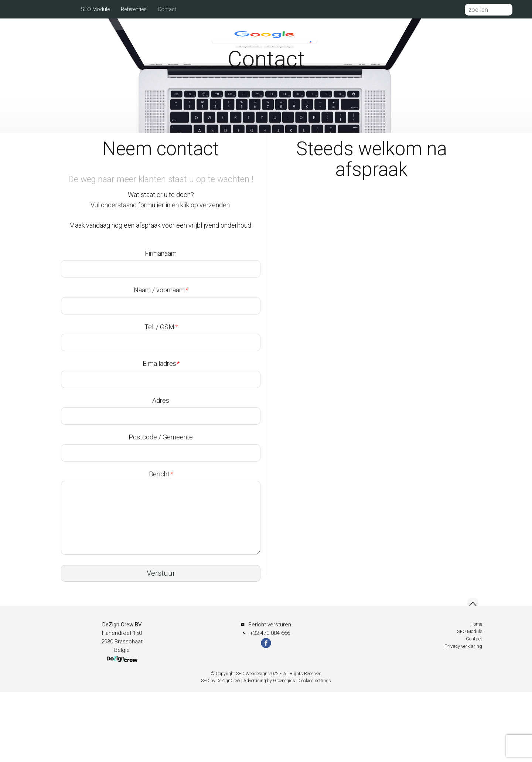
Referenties (134, 9)
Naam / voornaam (161, 360)
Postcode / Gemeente (161, 507)
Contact (167, 9)
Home (63, 9)
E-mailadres (161, 434)
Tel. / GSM (161, 397)
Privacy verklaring (463, 716)
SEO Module (95, 9)
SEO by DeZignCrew (221, 751)
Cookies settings (315, 751)
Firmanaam (161, 324)
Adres (161, 471)
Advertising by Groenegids (269, 751)
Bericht (161, 544)
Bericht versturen (270, 695)
